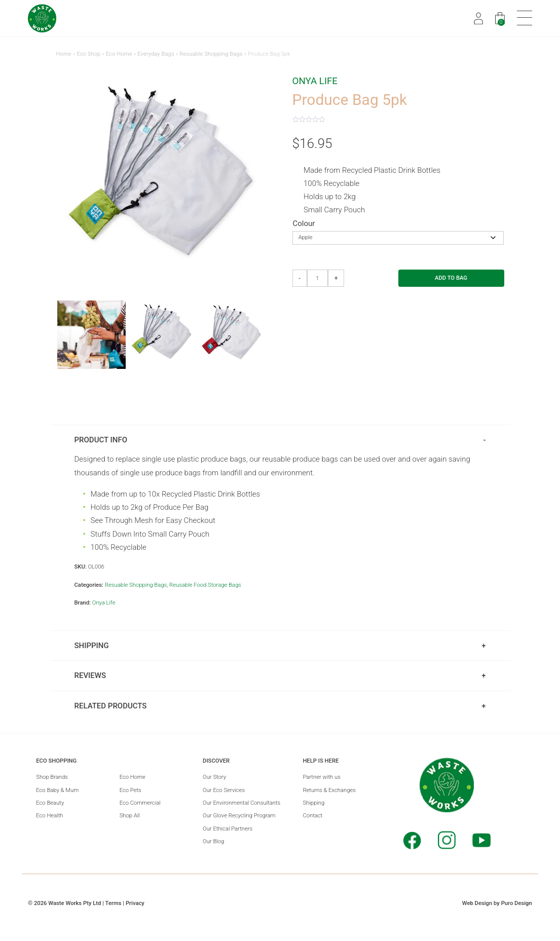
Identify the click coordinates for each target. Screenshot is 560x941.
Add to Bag (451, 278)
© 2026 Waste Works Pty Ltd (64, 903)
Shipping (313, 803)
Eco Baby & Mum (57, 790)
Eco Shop (88, 54)
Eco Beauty (50, 803)
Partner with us (322, 777)
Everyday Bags (156, 54)
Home (64, 54)
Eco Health (49, 816)
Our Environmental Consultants (241, 803)
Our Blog (213, 841)
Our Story (214, 777)
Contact (312, 816)
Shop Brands (52, 777)
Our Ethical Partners (228, 829)
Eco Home (119, 54)
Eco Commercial (140, 803)
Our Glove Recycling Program (239, 816)
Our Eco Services (224, 790)
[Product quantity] (318, 278)
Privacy (135, 903)
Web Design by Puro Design (497, 903)
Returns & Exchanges (329, 790)
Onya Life (315, 81)
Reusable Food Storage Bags (205, 585)
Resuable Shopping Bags (211, 54)
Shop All (130, 816)
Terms (114, 903)
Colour (304, 223)
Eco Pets (130, 790)
